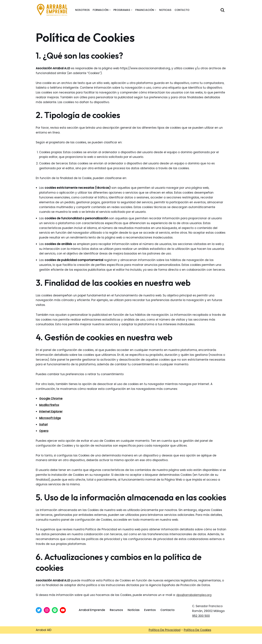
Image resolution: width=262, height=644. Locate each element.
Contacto (182, 10)
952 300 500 (201, 617)
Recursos (116, 611)
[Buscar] (222, 10)
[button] (110, 10)
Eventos (150, 611)
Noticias (165, 10)
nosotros (82, 10)
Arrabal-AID (119, 639)
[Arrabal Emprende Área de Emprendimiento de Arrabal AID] (52, 10)
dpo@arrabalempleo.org (195, 596)
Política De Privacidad (165, 631)
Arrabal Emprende (92, 611)
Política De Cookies (198, 631)
